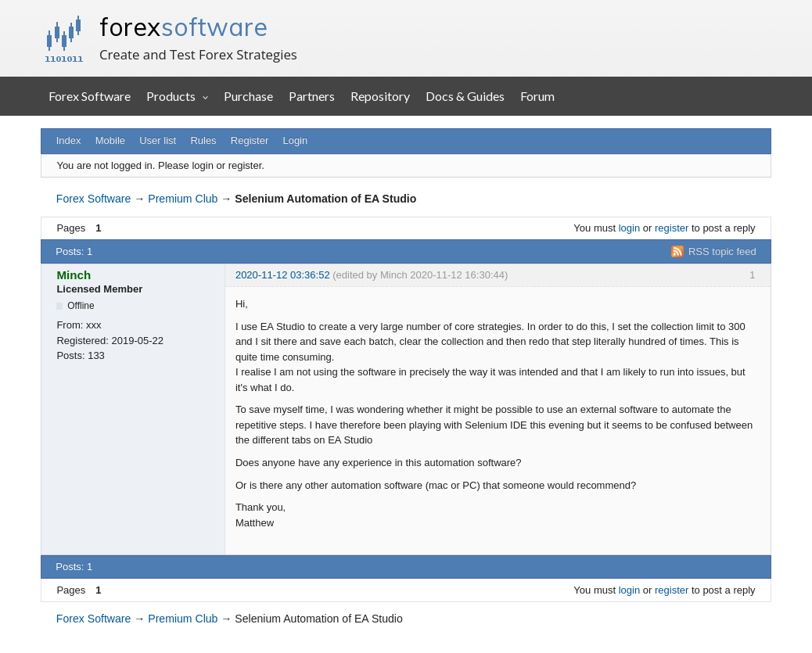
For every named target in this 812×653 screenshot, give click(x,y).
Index (69, 140)
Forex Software (90, 96)
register (672, 228)
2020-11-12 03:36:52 (283, 275)
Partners (312, 96)
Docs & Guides (465, 96)
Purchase (248, 96)
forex (183, 27)
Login (295, 140)
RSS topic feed (722, 251)
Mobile (110, 140)
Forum (537, 96)
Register (250, 140)
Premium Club (183, 199)
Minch (74, 275)
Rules (203, 140)
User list (158, 140)
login (629, 228)
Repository (380, 96)
